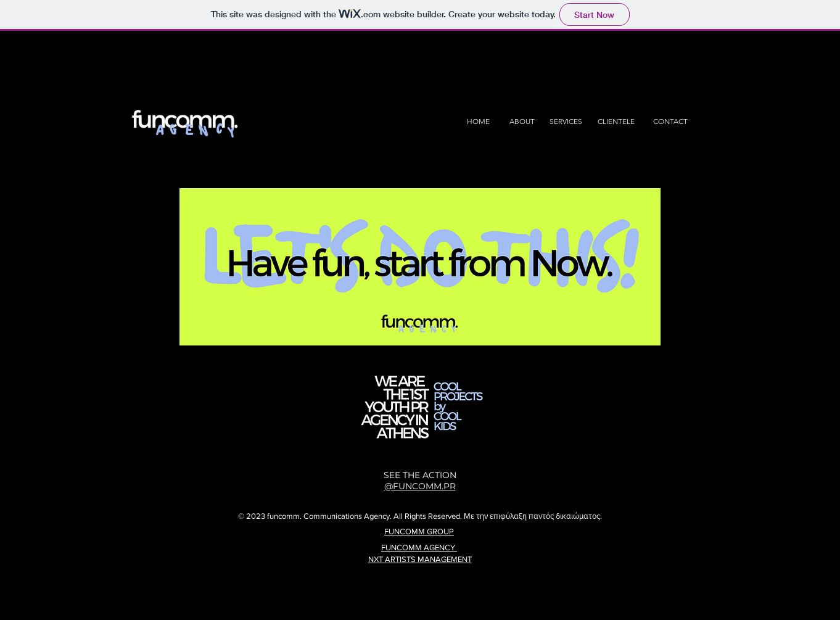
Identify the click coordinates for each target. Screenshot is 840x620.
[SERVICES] (566, 122)
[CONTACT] (670, 122)
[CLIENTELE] (616, 122)
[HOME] (478, 122)
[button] (420, 267)
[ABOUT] (522, 122)
